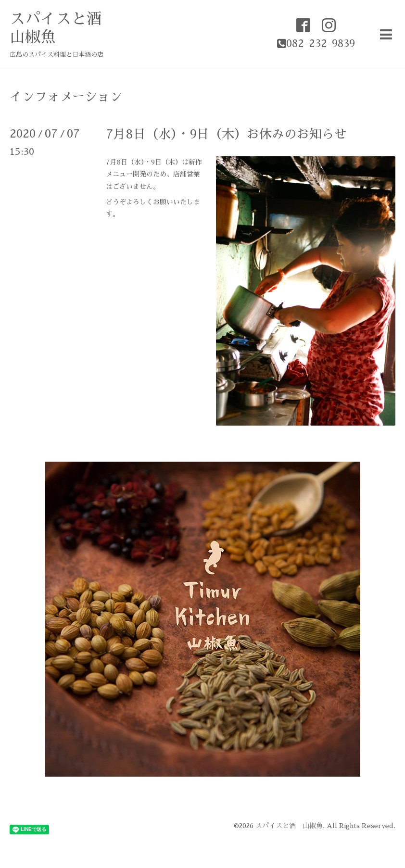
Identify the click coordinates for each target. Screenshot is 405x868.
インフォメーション (66, 97)
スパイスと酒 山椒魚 (289, 826)
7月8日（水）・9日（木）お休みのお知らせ (226, 134)
